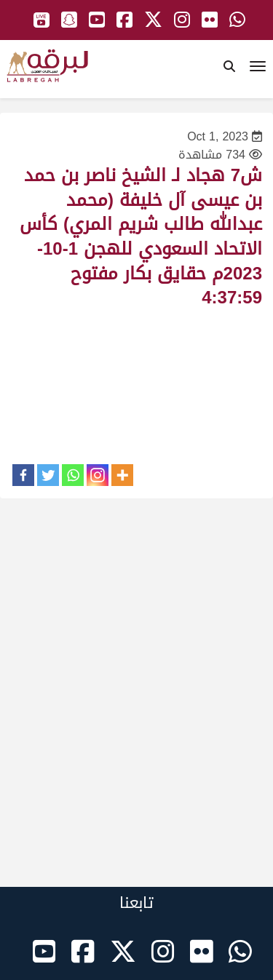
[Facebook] (23, 475)
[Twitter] (48, 475)
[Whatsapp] (73, 475)
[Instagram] (98, 475)
